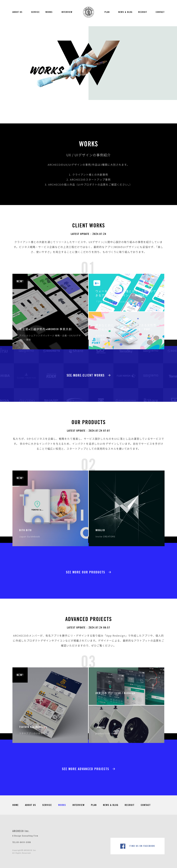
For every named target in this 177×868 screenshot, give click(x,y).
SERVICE (35, 12)
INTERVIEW (67, 12)
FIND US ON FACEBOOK (142, 846)
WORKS (49, 12)
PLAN (107, 12)
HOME (16, 805)
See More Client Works (86, 375)
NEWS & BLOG (125, 12)
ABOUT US (17, 12)
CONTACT (160, 12)
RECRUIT (143, 12)
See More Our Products (86, 572)
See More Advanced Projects (86, 769)
